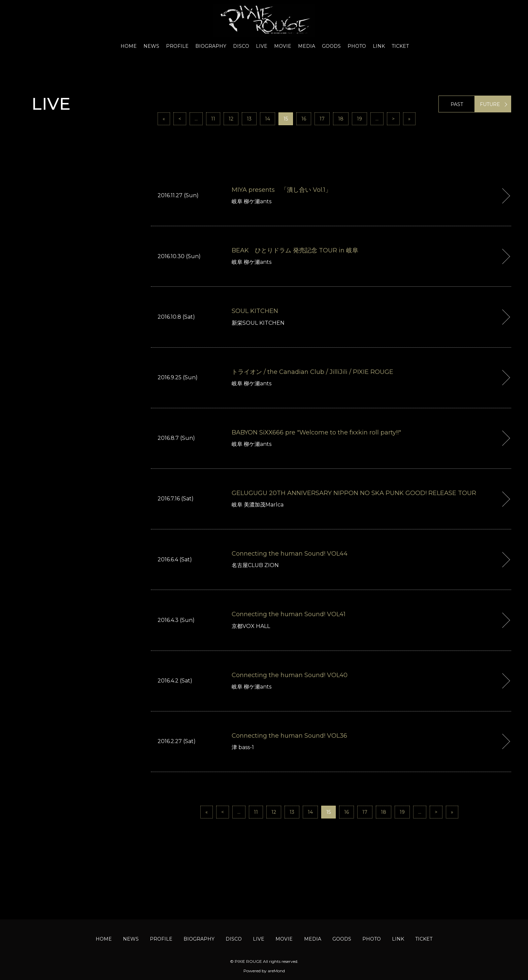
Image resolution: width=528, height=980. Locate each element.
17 (322, 119)
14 (268, 119)
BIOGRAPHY (211, 46)
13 (249, 119)
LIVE (262, 46)
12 (231, 119)
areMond (276, 971)
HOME (129, 46)
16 (304, 119)
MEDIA (307, 46)
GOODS (331, 46)
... (196, 119)
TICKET (400, 46)
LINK (379, 46)
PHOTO (357, 46)
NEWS (151, 46)
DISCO (241, 46)
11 (213, 119)
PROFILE (177, 46)
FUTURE (490, 104)
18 (341, 119)
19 (359, 119)
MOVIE (283, 46)
